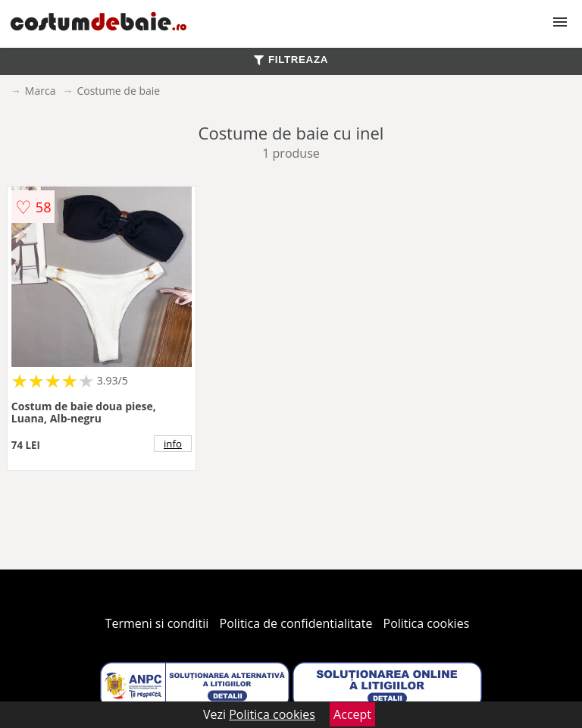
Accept (352, 714)
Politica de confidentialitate (296, 623)
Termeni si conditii (157, 623)
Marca (41, 91)
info (173, 444)
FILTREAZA (291, 60)
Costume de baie (118, 91)
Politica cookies (427, 623)
